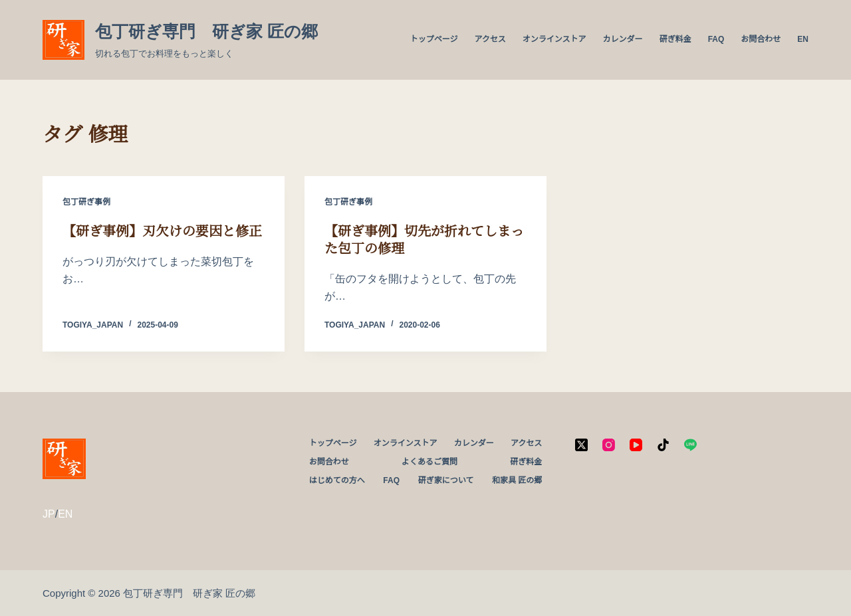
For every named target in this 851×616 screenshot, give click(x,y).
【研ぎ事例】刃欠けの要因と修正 (162, 231)
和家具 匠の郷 (517, 480)
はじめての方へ (337, 480)
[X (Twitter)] (581, 445)
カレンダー (623, 39)
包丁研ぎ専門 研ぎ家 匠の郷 (206, 31)
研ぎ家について (446, 480)
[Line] (690, 445)
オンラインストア (554, 39)
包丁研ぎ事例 (86, 202)
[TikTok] (663, 445)
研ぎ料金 (675, 39)
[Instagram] (609, 445)
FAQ (716, 39)
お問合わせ (761, 39)
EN (803, 39)
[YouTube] (636, 445)
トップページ (434, 39)
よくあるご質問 (429, 462)
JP (49, 514)
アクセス (490, 39)
